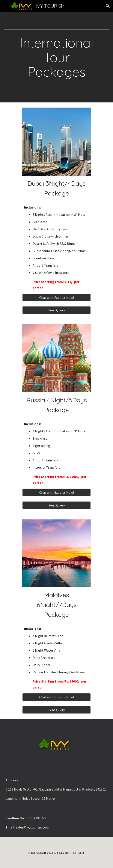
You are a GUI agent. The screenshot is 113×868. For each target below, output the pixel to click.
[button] (5, 6)
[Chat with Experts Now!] (56, 298)
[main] (56, 57)
